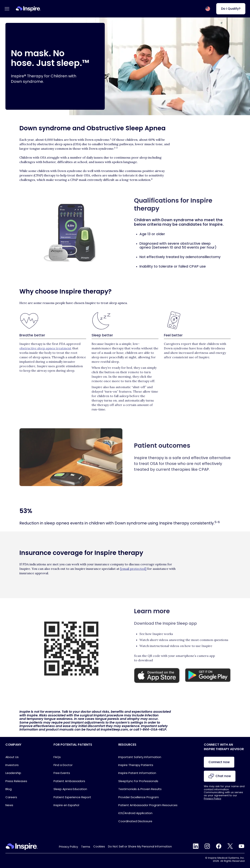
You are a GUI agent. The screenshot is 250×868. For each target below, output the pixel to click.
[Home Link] (28, 9)
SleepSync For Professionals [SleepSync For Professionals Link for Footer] (138, 781)
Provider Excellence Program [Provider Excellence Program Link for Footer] (139, 797)
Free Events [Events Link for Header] (62, 773)
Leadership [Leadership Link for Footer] (13, 773)
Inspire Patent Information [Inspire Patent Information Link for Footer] (137, 773)
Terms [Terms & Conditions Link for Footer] (86, 847)
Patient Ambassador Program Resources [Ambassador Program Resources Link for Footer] (148, 805)
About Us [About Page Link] (12, 757)
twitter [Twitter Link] (230, 846)
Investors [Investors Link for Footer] (12, 765)
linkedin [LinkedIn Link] (196, 846)
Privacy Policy (212, 798)
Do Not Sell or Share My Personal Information (140, 846)
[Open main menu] (7, 9)
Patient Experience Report (72, 797)
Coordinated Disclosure (135, 821)
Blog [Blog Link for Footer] (9, 789)
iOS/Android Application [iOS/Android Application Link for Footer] (135, 813)
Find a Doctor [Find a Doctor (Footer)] (63, 765)
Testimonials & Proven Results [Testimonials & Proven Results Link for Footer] (140, 789)
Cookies (99, 846)
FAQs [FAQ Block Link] (57, 757)
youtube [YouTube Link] (241, 846)
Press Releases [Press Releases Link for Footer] (16, 781)
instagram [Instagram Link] (207, 846)
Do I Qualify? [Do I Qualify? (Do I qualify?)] (231, 9)
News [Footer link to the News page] (9, 805)
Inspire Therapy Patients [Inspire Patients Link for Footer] (136, 765)
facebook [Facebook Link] (219, 846)
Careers (11, 797)
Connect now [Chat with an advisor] (219, 762)
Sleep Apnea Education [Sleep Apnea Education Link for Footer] (70, 789)
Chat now (220, 776)
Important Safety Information (140, 757)
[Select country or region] (208, 9)
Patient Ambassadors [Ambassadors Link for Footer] (69, 781)
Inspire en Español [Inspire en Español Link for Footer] (66, 805)
